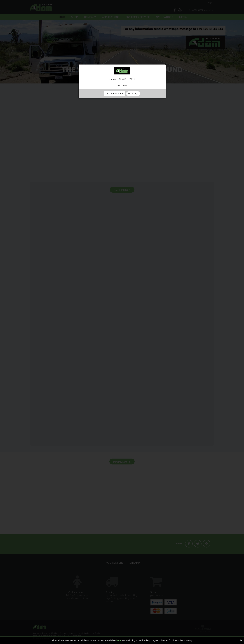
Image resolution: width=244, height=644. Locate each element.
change (133, 94)
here (119, 640)
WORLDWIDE (115, 94)
